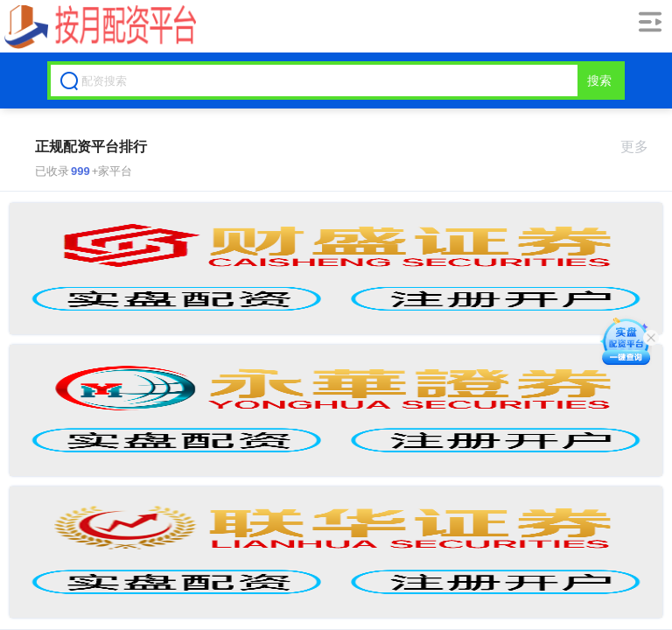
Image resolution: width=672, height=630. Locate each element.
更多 (642, 147)
